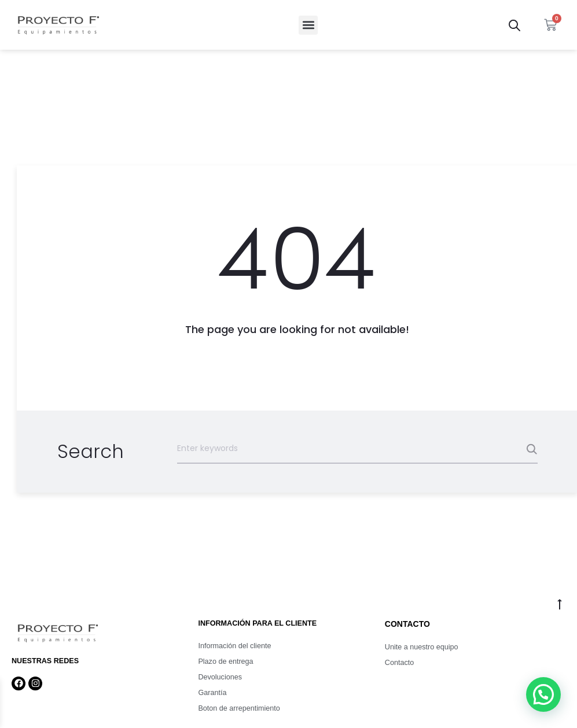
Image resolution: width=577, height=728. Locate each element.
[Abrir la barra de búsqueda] (514, 25)
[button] (308, 25)
